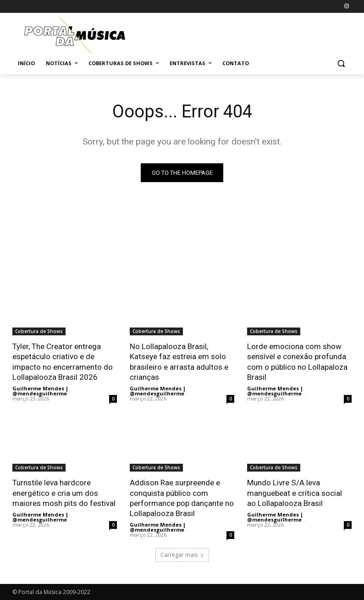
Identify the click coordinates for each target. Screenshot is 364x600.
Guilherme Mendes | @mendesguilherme (40, 390)
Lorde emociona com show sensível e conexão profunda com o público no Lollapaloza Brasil (297, 361)
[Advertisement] (244, 34)
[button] (341, 64)
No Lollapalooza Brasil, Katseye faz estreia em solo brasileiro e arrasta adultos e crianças (179, 361)
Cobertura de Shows (39, 331)
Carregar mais (182, 554)
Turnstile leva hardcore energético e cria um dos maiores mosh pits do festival (64, 492)
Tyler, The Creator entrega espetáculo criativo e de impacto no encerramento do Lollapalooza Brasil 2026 (63, 361)
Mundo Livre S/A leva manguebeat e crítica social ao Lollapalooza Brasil (295, 492)
